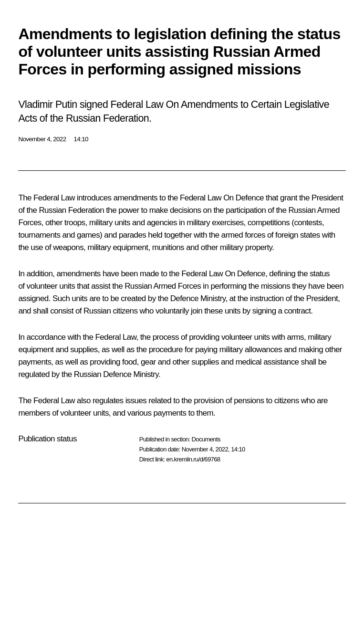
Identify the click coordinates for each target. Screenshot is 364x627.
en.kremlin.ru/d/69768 (193, 459)
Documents (206, 439)
